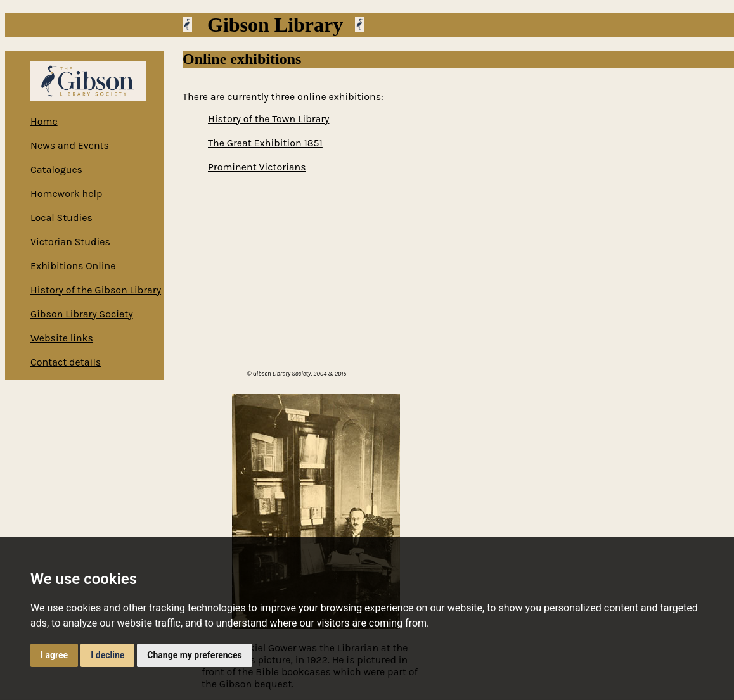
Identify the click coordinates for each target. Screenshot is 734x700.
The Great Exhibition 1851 (265, 143)
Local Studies (61, 218)
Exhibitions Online (73, 266)
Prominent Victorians (257, 167)
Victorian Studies (70, 242)
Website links (62, 338)
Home (44, 121)
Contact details (66, 362)
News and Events (70, 145)
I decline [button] (107, 655)
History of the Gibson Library (96, 290)
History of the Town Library (268, 119)
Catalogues (56, 169)
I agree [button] (54, 655)
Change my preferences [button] (194, 655)
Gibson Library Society (82, 314)
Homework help (66, 194)
